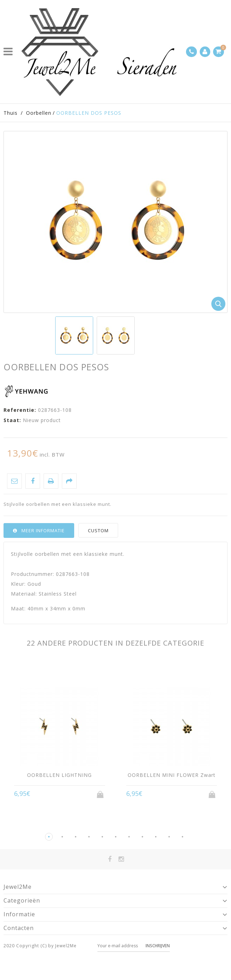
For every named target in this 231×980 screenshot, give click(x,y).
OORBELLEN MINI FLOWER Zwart (172, 775)
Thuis (11, 113)
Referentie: (20, 410)
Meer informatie (43, 530)
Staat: (12, 420)
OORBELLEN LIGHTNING (59, 775)
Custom (98, 530)
